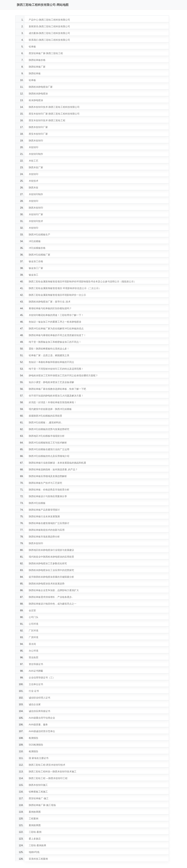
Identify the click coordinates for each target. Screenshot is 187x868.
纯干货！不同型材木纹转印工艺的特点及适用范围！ (56, 369)
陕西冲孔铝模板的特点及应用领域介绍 (49, 456)
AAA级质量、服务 (38, 725)
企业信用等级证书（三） (42, 678)
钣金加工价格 (36, 261)
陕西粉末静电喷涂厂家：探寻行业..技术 (50, 302)
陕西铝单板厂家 (37, 67)
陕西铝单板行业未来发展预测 (44, 516)
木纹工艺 (34, 161)
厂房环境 (34, 637)
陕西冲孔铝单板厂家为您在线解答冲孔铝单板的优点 (56, 329)
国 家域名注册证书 (39, 758)
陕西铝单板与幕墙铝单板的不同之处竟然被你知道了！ (57, 335)
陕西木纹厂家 (36, 167)
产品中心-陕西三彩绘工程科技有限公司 (49, 20)
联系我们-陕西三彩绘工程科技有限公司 (49, 40)
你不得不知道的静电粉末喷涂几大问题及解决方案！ (56, 396)
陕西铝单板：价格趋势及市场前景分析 (49, 490)
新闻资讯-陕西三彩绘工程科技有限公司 (49, 26)
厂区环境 (34, 631)
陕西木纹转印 (36, 141)
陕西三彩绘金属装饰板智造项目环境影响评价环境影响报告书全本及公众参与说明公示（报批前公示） (82, 282)
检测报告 (34, 738)
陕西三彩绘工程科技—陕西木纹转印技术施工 (53, 772)
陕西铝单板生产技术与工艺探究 (45, 483)
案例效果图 (35, 812)
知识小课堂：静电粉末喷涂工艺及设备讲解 (51, 382)
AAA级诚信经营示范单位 (42, 731)
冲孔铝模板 (35, 241)
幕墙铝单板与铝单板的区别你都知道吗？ (50, 308)
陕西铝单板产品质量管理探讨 (44, 510)
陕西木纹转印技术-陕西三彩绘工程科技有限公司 (54, 107)
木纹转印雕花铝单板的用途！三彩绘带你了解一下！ (56, 315)
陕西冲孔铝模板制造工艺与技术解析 (48, 443)
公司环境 (34, 624)
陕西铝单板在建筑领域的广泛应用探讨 (49, 523)
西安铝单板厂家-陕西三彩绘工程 (46, 53)
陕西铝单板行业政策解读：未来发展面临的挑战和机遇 (57, 463)
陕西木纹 (34, 188)
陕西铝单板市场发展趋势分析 (44, 537)
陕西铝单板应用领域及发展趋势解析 (48, 476)
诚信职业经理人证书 (39, 698)
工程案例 (34, 819)
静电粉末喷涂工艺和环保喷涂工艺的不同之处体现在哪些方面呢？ (63, 376)
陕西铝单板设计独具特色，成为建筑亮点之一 (53, 604)
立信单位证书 (36, 684)
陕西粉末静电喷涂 (38, 94)
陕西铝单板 (35, 73)
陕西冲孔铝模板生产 (39, 235)
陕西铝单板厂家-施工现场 (42, 805)
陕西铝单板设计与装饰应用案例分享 (48, 496)
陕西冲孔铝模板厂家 (39, 255)
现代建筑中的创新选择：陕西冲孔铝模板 (50, 409)
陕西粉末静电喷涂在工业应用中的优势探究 (51, 570)
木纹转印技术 (36, 221)
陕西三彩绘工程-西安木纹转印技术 (47, 765)
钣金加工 (34, 275)
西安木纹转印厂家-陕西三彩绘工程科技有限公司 (54, 114)
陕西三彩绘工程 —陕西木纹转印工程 (48, 778)
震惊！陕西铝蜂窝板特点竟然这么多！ (49, 349)
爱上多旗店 (35, 839)
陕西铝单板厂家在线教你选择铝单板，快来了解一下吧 (57, 389)
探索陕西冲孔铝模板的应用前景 (45, 416)
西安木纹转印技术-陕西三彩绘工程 (47, 120)
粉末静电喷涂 (36, 100)
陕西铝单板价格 (37, 60)
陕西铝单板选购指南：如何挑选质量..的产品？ (53, 470)
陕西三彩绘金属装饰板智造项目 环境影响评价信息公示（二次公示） (65, 288)
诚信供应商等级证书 (39, 711)
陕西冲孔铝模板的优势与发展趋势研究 (49, 429)
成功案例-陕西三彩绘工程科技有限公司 (49, 33)
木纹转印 (34, 147)
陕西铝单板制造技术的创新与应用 (47, 530)
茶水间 (32, 644)
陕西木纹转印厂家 (38, 127)
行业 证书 (34, 691)
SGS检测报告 (36, 745)
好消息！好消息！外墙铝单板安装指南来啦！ (53, 402)
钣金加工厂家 (36, 268)
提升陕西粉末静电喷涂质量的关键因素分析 (51, 577)
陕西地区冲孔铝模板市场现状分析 (47, 436)
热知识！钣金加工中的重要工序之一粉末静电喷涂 (55, 322)
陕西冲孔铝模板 (37, 503)
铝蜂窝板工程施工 (38, 792)
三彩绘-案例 (35, 832)
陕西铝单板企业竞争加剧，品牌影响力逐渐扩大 (54, 590)
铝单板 (32, 47)
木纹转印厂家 (36, 214)
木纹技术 (34, 181)
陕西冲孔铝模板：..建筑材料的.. (46, 423)
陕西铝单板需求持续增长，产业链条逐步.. (51, 597)
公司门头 (34, 617)
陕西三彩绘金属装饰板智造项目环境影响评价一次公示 (57, 295)
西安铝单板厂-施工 (39, 798)
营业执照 (34, 657)
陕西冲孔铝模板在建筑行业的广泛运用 (49, 449)
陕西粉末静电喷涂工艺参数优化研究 (48, 563)
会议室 (32, 610)
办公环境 (34, 651)
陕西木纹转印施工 (38, 785)
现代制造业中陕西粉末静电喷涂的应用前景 (51, 557)
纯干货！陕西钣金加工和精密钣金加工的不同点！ (55, 342)
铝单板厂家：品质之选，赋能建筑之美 (49, 355)
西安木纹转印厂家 (38, 134)
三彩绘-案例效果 (37, 845)
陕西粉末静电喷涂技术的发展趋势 (47, 584)
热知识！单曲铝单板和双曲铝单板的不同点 (51, 362)
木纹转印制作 (36, 154)
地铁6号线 (34, 852)
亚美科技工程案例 (38, 859)
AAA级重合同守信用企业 (42, 718)
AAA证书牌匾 (36, 671)
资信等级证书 (36, 664)
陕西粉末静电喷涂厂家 (41, 87)
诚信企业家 (35, 704)
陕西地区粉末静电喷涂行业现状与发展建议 (51, 550)
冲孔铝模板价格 (37, 248)
